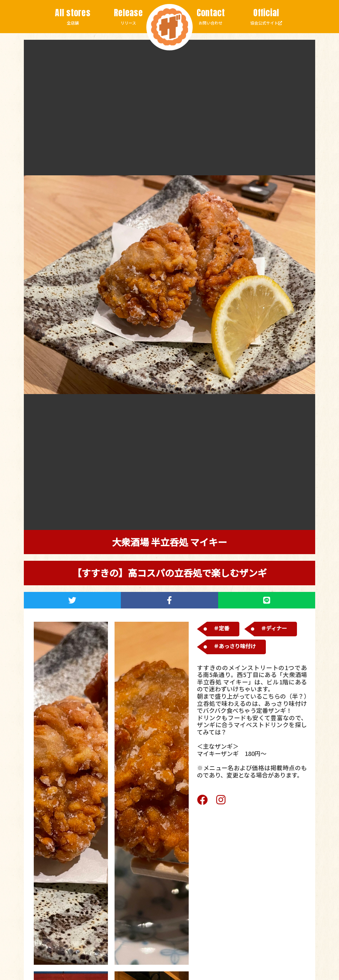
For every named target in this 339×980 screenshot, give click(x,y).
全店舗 (73, 17)
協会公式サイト (266, 17)
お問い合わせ (211, 17)
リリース (128, 17)
